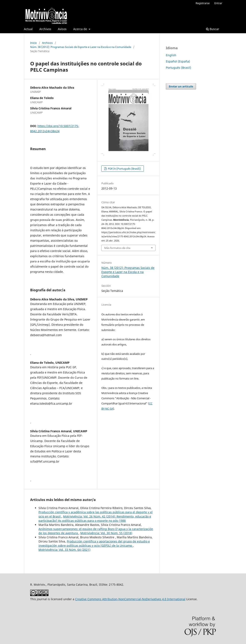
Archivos (45, 29)
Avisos (62, 29)
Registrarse (203, 3)
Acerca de (81, 29)
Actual (28, 29)
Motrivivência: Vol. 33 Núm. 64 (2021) (64, 550)
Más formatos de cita (117, 248)
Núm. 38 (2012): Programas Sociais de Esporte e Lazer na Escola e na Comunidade (81, 47)
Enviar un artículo (181, 86)
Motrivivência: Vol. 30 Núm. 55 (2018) (106, 533)
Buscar (213, 29)
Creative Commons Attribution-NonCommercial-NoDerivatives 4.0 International (130, 599)
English (171, 55)
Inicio (34, 43)
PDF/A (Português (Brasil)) (124, 169)
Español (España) (178, 61)
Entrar (218, 3)
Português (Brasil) (178, 68)
